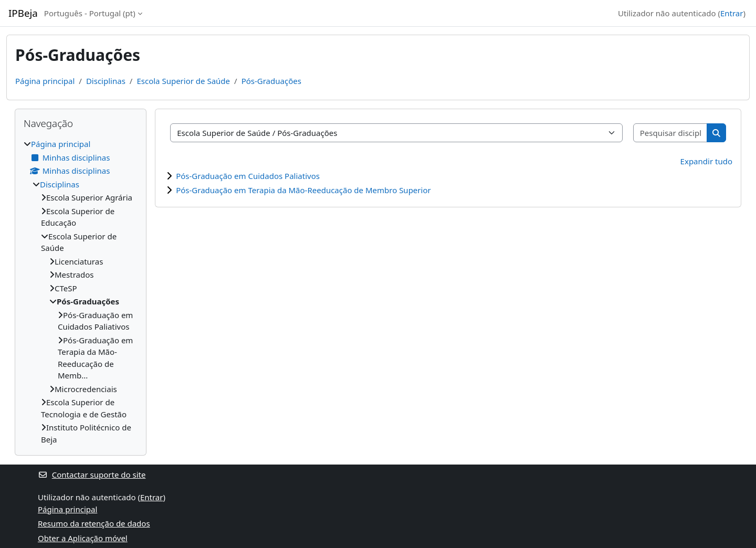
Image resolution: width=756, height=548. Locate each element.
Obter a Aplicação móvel (83, 538)
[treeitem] (81, 292)
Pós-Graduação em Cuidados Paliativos (248, 176)
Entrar (732, 13)
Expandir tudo (706, 161)
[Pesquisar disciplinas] (670, 133)
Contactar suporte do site (92, 475)
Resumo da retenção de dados (94, 523)
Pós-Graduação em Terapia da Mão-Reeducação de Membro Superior (303, 190)
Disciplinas (106, 81)
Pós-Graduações (271, 81)
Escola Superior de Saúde (183, 81)
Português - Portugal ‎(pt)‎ (90, 13)
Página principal (45, 81)
